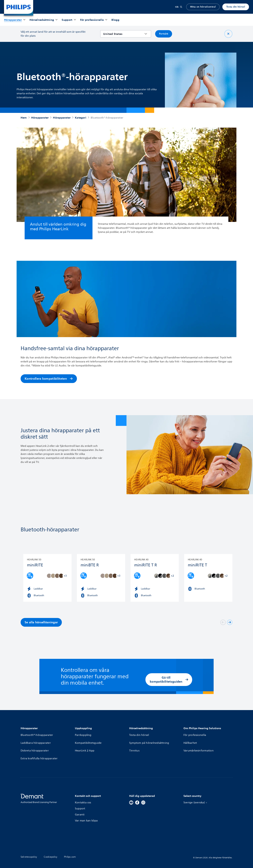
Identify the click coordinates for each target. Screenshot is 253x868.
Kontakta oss (83, 795)
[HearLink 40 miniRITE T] (208, 578)
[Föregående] (223, 622)
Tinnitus (134, 746)
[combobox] (123, 34)
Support (80, 802)
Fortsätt (164, 34)
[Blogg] (115, 20)
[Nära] (228, 34)
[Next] (230, 622)
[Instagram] (143, 795)
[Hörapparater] (13, 20)
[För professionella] (92, 20)
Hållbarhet (190, 740)
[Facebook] (137, 795)
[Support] (67, 20)
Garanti (80, 808)
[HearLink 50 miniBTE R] (101, 578)
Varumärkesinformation (199, 746)
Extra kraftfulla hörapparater (39, 752)
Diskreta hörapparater (35, 746)
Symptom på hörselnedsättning (149, 740)
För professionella (195, 734)
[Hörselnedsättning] (42, 20)
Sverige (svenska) (196, 795)
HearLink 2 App (85, 746)
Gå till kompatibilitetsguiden (169, 680)
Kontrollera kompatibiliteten (49, 379)
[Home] (19, 8)
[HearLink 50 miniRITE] (47, 578)
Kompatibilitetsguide (88, 740)
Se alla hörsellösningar (41, 622)
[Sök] (179, 7)
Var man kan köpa (86, 814)
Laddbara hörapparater (36, 740)
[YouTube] (131, 795)
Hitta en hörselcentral (203, 7)
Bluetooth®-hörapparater (37, 734)
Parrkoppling (83, 734)
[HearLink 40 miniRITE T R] (155, 578)
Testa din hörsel (236, 7)
